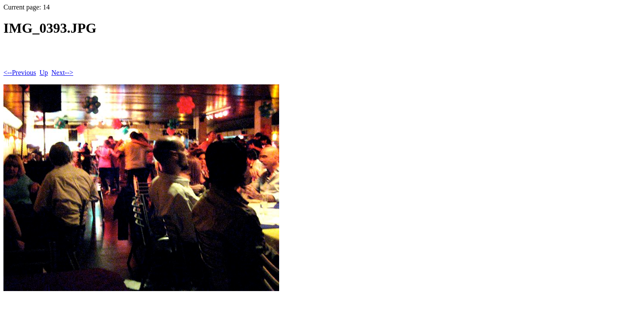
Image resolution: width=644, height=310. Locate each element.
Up (44, 73)
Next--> (62, 73)
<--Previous (20, 73)
